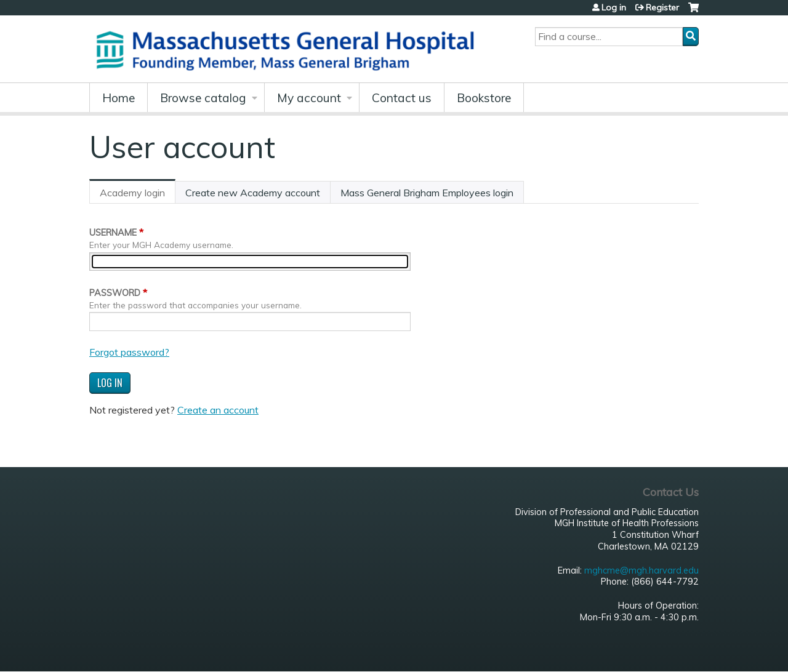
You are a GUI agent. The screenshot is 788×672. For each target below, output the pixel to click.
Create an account (218, 410)
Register (662, 7)
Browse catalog (203, 98)
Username (113, 233)
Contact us (402, 98)
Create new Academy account (253, 193)
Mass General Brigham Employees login (427, 193)
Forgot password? (129, 352)
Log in (614, 7)
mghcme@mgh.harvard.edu (641, 570)
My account (309, 98)
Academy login (138, 195)
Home (119, 98)
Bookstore (484, 98)
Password (115, 293)
